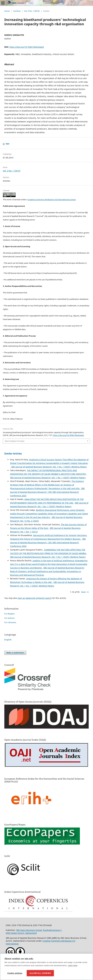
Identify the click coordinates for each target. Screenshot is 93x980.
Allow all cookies (40, 973)
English (8, 640)
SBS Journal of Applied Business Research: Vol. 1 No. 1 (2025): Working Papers (49, 467)
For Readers (9, 614)
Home (7, 11)
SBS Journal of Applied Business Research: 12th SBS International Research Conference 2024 (48, 543)
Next (83, 592)
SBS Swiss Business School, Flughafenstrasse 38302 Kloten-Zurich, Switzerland (34, 932)
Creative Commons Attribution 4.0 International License (52, 200)
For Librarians (10, 622)
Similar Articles (13, 454)
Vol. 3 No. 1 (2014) (32, 11)
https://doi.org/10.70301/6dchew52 (27, 47)
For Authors (9, 618)
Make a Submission (15, 653)
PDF (8, 144)
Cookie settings (15, 973)
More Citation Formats (15, 441)
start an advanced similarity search (35, 598)
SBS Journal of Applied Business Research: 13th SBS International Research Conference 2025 (47, 492)
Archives (17, 11)
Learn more (73, 966)
